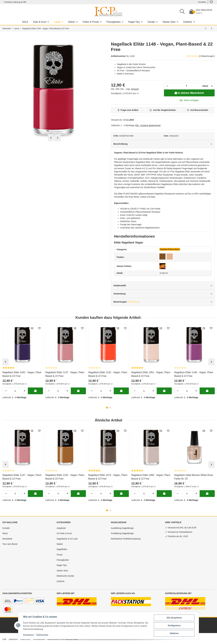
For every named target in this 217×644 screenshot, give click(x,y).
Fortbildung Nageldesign (122, 533)
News (5, 533)
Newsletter (7, 539)
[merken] (197, 110)
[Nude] (170, 257)
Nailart (60, 544)
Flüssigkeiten (63, 560)
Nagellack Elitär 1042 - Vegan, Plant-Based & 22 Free (22, 374)
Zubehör (61, 581)
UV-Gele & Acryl (64, 533)
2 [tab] (110, 408)
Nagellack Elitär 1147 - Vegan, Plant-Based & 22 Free (65, 374)
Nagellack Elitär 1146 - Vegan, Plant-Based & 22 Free (194, 374)
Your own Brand (10, 544)
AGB (4, 639)
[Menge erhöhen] (212, 86)
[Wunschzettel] (211, 2)
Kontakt (6, 528)
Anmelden (202, 2)
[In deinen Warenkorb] (189, 93)
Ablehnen (174, 633)
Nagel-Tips (62, 565)
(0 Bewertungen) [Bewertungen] (200, 56)
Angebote (61, 528)
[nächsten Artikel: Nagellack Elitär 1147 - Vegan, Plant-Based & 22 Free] (212, 28)
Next (58, 138)
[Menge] (186, 86)
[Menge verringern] (167, 86)
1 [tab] (107, 408)
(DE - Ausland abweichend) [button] (148, 125)
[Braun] (162, 257)
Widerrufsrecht (53, 639)
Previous (51, 138)
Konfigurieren (174, 626)
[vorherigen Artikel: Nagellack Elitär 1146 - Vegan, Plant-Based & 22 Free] (206, 28)
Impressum (13, 639)
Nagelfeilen (62, 549)
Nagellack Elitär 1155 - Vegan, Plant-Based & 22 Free (65, 477)
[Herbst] (162, 266)
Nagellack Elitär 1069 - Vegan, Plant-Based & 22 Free (151, 477)
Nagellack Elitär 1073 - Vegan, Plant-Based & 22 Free (108, 477)
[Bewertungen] (8, 368)
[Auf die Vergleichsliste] (163, 110)
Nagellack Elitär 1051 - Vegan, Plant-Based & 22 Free (151, 374)
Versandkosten (39, 639)
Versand (135, 89)
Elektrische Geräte (65, 576)
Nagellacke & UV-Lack (67, 539)
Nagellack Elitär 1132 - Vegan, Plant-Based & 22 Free (108, 374)
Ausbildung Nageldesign (122, 528)
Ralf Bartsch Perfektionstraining (126, 539)
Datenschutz (25, 639)
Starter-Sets (62, 571)
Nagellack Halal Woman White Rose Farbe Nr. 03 (194, 477)
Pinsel (60, 555)
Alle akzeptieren (174, 618)
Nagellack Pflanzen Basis (170, 249)
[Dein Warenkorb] (201, 12)
